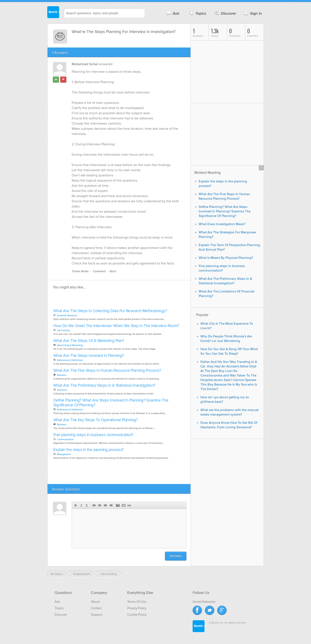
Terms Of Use (137, 602)
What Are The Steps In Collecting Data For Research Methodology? (110, 311)
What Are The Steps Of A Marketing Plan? (89, 341)
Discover (225, 13)
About (95, 602)
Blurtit (53, 13)
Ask (173, 13)
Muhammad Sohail (85, 64)
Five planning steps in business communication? (93, 435)
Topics (197, 13)
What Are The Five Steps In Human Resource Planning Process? (107, 371)
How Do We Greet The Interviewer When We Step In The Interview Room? (116, 326)
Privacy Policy (137, 608)
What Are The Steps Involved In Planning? (89, 356)
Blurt (113, 271)
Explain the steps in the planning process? (89, 450)
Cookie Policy (137, 615)
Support (97, 615)
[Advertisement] (102, 300)
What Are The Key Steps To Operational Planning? (96, 420)
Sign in (252, 13)
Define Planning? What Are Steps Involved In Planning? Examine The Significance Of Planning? (111, 403)
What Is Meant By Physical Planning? (226, 258)
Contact (96, 608)
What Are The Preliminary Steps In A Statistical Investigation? (104, 385)
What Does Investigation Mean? (222, 224)
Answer (176, 556)
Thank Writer (80, 271)
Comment (99, 271)
